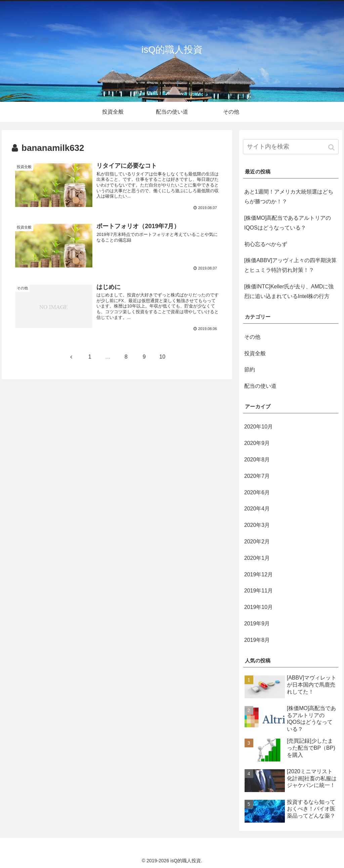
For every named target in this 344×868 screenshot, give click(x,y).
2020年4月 (257, 509)
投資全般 (255, 353)
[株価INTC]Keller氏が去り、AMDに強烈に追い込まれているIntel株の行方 (289, 291)
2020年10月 (259, 427)
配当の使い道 (260, 386)
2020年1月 (257, 558)
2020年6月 (257, 492)
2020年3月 (257, 525)
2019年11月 (259, 591)
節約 (250, 369)
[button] (332, 147)
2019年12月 (259, 574)
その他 (252, 337)
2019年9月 (257, 624)
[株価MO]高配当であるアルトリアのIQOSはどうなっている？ (288, 223)
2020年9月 (257, 443)
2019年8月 (257, 640)
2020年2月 (257, 542)
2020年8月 (257, 460)
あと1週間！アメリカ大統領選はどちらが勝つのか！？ (289, 197)
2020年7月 (257, 476)
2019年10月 (259, 607)
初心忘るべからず (266, 244)
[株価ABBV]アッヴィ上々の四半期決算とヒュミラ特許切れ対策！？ (291, 265)
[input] (291, 147)
